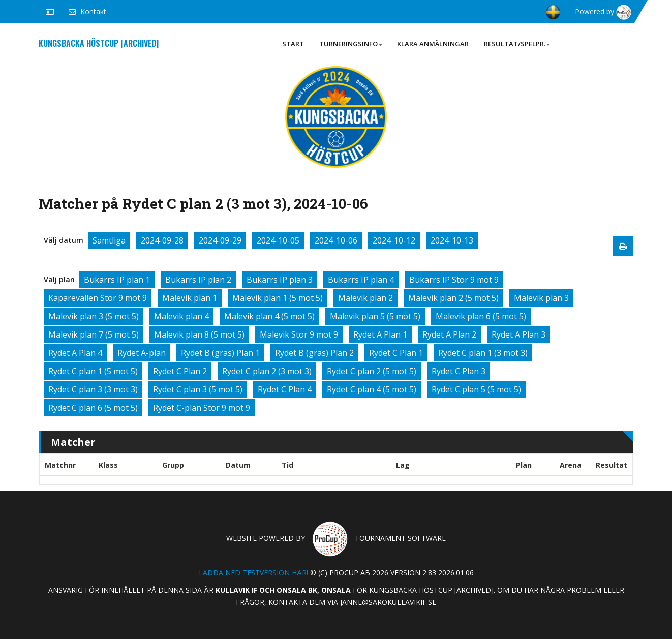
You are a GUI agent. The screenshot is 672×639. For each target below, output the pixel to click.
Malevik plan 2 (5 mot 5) (453, 298)
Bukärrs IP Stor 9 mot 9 (454, 280)
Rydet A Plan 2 (449, 334)
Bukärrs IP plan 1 (117, 280)
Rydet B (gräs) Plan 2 (314, 353)
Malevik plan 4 (181, 316)
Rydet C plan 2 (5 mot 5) (372, 371)
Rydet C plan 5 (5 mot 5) (476, 389)
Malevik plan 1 (190, 298)
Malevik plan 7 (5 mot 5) (94, 334)
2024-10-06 (336, 240)
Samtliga (109, 240)
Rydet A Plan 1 (380, 334)
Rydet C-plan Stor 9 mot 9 (202, 408)
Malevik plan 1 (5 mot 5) (278, 298)
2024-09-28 (162, 240)
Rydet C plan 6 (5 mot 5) (93, 408)
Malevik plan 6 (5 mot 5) (481, 316)
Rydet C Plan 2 (180, 371)
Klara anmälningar (433, 44)
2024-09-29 (220, 240)
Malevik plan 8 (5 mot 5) (199, 334)
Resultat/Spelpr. (517, 44)
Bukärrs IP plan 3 (280, 280)
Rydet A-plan (142, 353)
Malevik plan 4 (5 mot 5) (269, 316)
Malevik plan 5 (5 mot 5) (375, 316)
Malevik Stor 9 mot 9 (299, 334)
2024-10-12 (394, 240)
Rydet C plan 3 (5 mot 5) (198, 389)
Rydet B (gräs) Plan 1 (220, 353)
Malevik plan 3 (541, 298)
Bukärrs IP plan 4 (361, 280)
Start (293, 44)
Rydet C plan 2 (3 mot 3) (267, 371)
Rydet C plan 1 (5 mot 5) (93, 371)
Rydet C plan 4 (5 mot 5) (372, 389)
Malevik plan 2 (365, 298)
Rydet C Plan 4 (285, 389)
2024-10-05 (278, 240)
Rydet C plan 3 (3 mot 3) (93, 389)
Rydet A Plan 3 (518, 334)
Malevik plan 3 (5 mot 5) (94, 316)
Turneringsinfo (350, 44)
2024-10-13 (452, 240)
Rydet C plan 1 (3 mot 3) (483, 353)
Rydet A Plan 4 (75, 353)
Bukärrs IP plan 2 (198, 280)
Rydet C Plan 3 (459, 371)
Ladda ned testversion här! (253, 573)
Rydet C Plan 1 (396, 353)
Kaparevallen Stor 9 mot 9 (98, 298)
